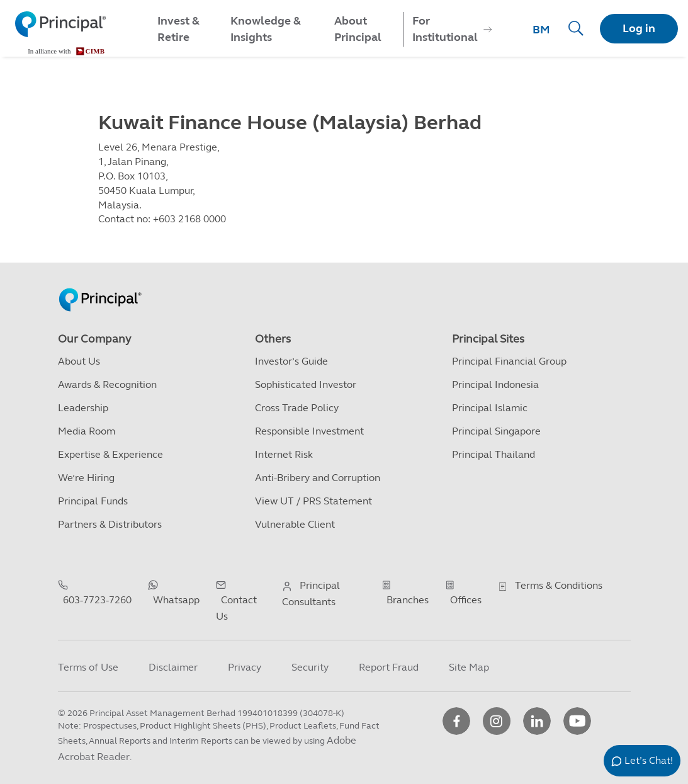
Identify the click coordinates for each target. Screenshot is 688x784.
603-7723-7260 (97, 600)
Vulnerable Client (295, 524)
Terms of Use (88, 667)
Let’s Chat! (649, 760)
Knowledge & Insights (266, 29)
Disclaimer (173, 667)
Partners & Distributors (110, 524)
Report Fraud (389, 667)
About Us (79, 361)
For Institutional (445, 29)
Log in (639, 28)
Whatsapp (176, 600)
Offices (466, 600)
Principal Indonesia (495, 384)
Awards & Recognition (107, 384)
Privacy (245, 667)
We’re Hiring (86, 478)
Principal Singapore (496, 431)
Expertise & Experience (110, 454)
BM (541, 30)
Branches (408, 600)
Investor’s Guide (291, 361)
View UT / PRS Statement (313, 501)
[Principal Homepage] (100, 287)
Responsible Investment (309, 431)
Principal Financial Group (509, 361)
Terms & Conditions (559, 585)
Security (310, 667)
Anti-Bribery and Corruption (318, 478)
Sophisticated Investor (306, 384)
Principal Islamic (490, 408)
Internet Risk (284, 454)
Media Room (87, 431)
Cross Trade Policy (297, 408)
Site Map (469, 667)
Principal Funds (93, 501)
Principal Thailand (493, 454)
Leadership (83, 408)
